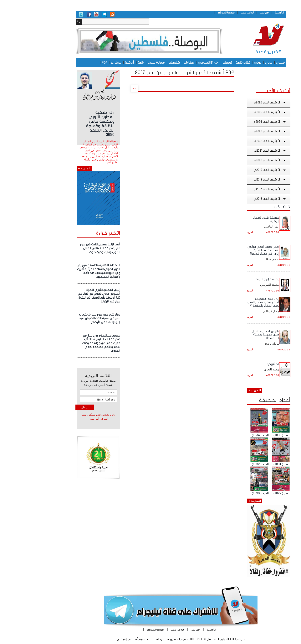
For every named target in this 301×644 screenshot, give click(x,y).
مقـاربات (159, 63)
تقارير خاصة (213, 63)
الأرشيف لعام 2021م (240, 151)
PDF (74, 63)
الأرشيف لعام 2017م (240, 189)
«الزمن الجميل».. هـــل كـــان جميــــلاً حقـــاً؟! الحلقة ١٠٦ (235, 335)
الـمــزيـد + (54, 168)
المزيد (220, 232)
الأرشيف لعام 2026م (240, 102)
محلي (250, 63)
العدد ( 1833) (252, 435)
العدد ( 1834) (230, 435)
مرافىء (86, 63)
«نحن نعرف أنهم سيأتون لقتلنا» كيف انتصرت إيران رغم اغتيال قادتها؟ (233, 250)
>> (104, 89)
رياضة (111, 63)
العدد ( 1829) (252, 493)
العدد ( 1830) (230, 493)
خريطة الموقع (196, 13)
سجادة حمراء (126, 63)
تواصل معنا (217, 13)
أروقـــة (99, 63)
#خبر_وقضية (238, 52)
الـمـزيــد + (224, 390)
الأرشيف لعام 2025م (240, 112)
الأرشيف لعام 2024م (240, 122)
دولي (227, 63)
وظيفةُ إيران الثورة (237, 279)
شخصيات (144, 63)
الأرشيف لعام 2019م (240, 170)
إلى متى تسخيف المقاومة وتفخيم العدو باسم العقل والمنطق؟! (233, 302)
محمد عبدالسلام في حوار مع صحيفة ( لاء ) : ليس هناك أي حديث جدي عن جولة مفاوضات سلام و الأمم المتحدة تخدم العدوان (71, 343)
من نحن (234, 13)
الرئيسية (249, 13)
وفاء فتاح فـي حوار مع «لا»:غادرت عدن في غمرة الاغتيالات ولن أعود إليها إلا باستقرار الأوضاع (69, 318)
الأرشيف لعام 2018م (240, 180)
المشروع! (243, 364)
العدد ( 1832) (230, 464)
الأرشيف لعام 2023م (240, 131)
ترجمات (197, 63)
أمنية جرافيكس (97, 639)
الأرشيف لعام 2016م (240, 199)
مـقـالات (252, 207)
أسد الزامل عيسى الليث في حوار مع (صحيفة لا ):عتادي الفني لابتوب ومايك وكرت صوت (70, 248)
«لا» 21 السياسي (178, 63)
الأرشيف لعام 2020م (240, 160)
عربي (238, 63)
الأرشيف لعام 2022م (240, 141)
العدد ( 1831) (252, 464)
